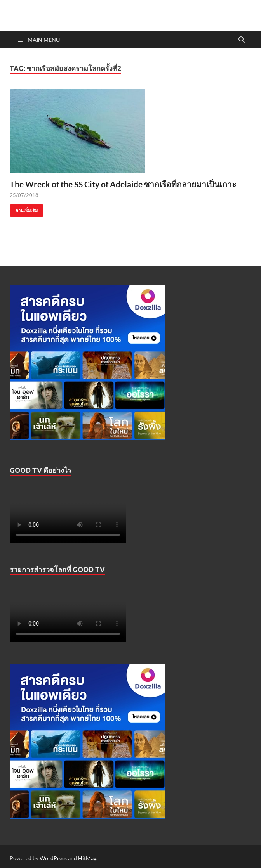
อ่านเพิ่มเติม (24, 209)
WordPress (53, 858)
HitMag (87, 858)
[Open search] (242, 40)
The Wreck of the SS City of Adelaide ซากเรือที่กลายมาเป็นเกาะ (123, 184)
